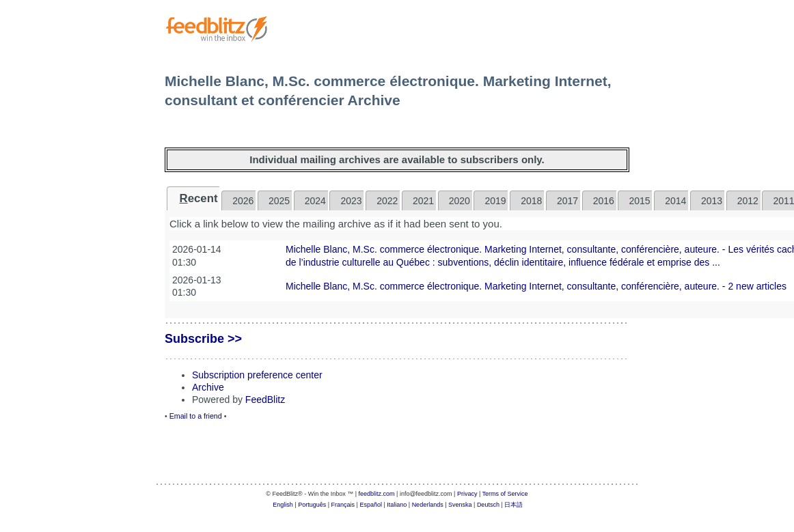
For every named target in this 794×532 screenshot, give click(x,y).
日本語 (514, 505)
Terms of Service (505, 494)
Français (343, 505)
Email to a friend (196, 416)
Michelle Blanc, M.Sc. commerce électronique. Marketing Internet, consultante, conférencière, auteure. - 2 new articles (536, 286)
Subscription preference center (257, 375)
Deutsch (488, 505)
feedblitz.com (377, 494)
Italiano (397, 505)
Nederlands (428, 505)
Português (312, 505)
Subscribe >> (203, 339)
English (283, 505)
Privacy (467, 494)
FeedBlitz (265, 400)
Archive (208, 387)
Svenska (460, 505)
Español (371, 505)
